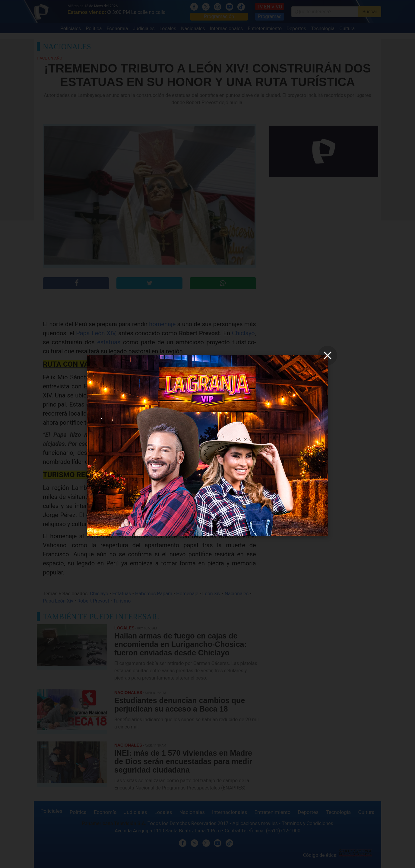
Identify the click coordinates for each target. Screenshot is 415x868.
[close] (328, 355)
